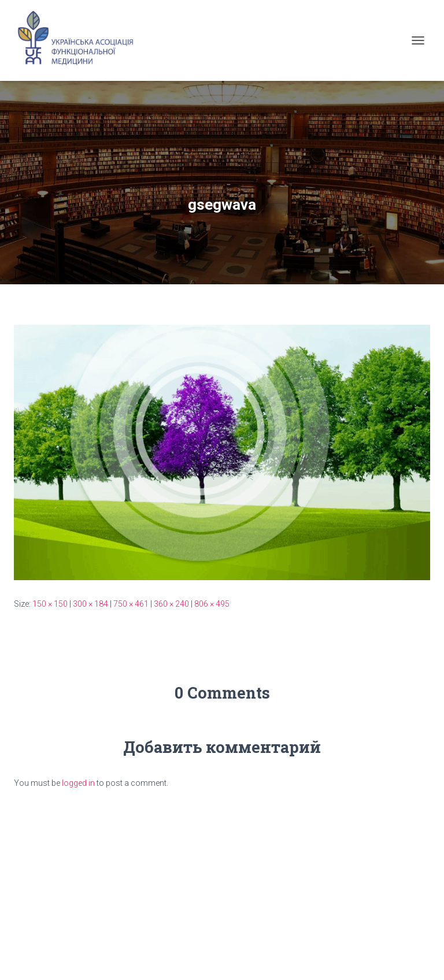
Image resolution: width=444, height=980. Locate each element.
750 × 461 (131, 604)
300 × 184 (90, 604)
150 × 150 (50, 604)
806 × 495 (212, 604)
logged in (78, 783)
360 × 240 (171, 604)
